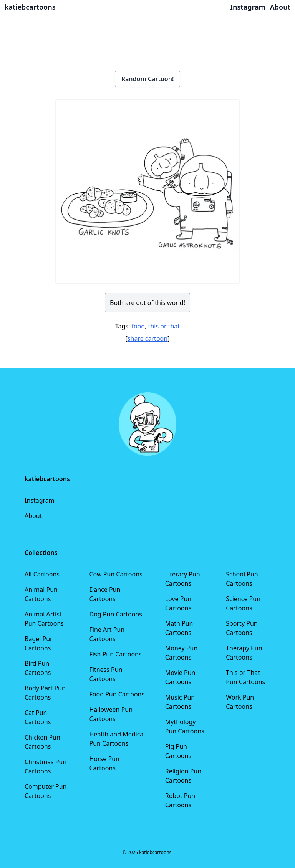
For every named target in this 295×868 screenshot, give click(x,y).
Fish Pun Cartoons (116, 654)
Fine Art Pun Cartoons (107, 634)
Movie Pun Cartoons (180, 677)
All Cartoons (42, 574)
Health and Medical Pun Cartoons (117, 739)
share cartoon (147, 338)
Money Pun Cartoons (181, 653)
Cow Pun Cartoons (116, 574)
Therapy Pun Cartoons (244, 653)
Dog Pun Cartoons (116, 614)
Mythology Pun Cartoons (185, 726)
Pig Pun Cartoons (178, 751)
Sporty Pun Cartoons (242, 628)
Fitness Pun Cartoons (106, 674)
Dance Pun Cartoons (105, 594)
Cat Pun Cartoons (38, 717)
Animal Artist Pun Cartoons (44, 619)
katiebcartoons (30, 7)
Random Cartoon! (148, 79)
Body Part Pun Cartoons (45, 693)
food (138, 326)
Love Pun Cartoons (178, 603)
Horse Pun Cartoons (104, 763)
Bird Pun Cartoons (38, 668)
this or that (164, 326)
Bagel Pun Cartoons (39, 643)
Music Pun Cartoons (180, 702)
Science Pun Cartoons (243, 603)
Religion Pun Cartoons (183, 776)
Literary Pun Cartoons (183, 579)
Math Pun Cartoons (179, 628)
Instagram (40, 500)
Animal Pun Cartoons (41, 594)
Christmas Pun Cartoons (46, 766)
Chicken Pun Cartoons (42, 742)
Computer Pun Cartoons (46, 791)
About (33, 516)
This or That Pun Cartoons (245, 677)
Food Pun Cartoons (117, 694)
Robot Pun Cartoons (180, 800)
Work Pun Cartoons (240, 702)
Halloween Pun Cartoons (111, 714)
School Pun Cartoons (242, 579)
